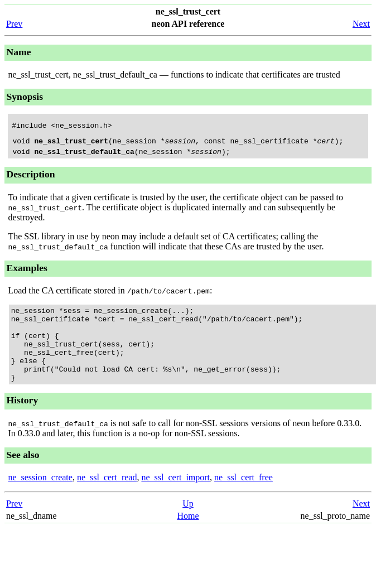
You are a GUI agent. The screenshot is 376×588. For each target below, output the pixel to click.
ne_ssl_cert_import (175, 497)
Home (188, 536)
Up (188, 524)
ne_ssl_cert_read (107, 497)
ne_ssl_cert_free (244, 497)
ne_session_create (40, 497)
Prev (14, 24)
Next (361, 24)
